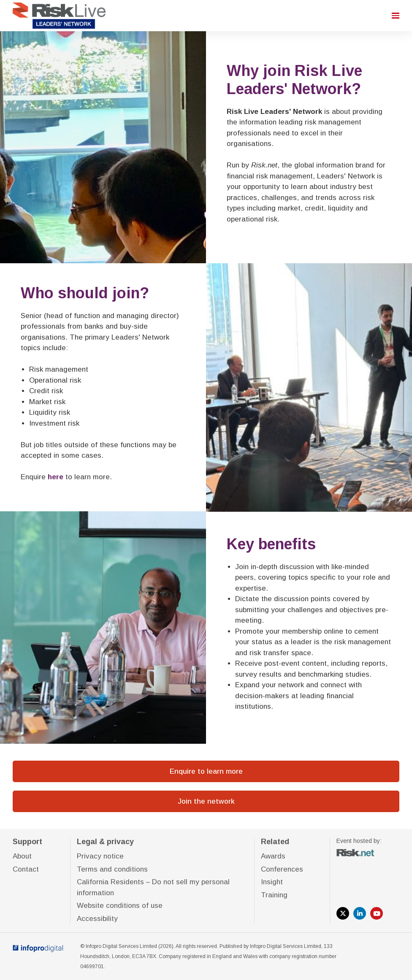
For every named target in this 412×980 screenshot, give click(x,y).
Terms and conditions (112, 869)
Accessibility (97, 919)
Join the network (206, 801)
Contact (26, 869)
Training (274, 895)
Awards (273, 856)
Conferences (282, 869)
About (22, 856)
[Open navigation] (396, 16)
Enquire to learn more (206, 771)
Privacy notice (100, 856)
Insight (272, 882)
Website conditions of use (120, 906)
